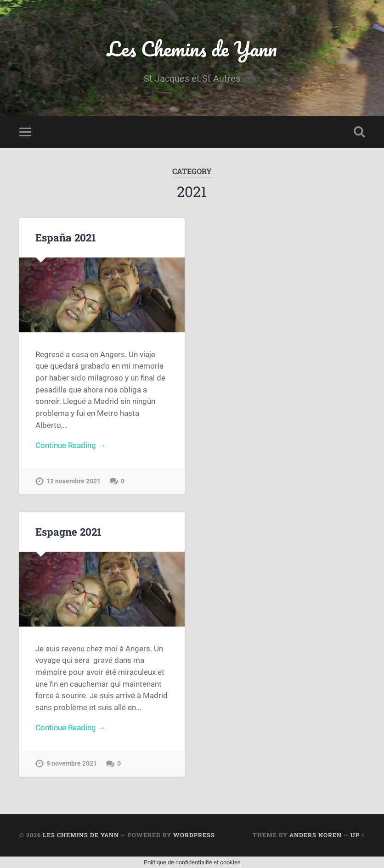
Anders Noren (316, 835)
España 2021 (66, 237)
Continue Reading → (71, 445)
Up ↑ (358, 835)
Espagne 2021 (68, 532)
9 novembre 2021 (72, 764)
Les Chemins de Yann (192, 48)
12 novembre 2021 (73, 481)
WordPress (194, 835)
